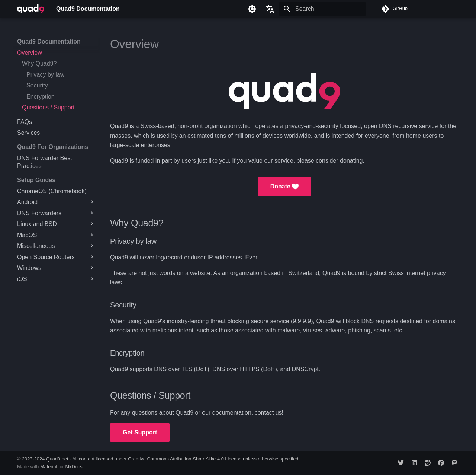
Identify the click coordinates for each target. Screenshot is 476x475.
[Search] (322, 9)
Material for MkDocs (61, 467)
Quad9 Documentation (49, 42)
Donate (285, 187)
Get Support (140, 432)
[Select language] (270, 9)
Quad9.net (57, 459)
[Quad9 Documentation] (31, 9)
